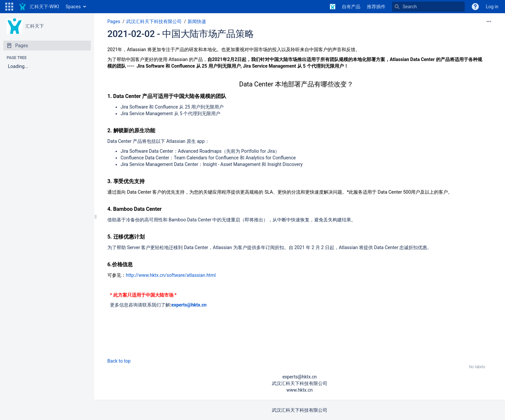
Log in (492, 7)
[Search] (428, 7)
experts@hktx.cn (189, 305)
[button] (9, 7)
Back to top (119, 361)
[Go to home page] (39, 7)
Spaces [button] (73, 7)
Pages (114, 21)
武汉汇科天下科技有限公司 (154, 21)
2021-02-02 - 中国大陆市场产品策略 (180, 34)
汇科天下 (35, 26)
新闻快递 (197, 21)
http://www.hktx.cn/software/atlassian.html (171, 275)
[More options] (489, 21)
